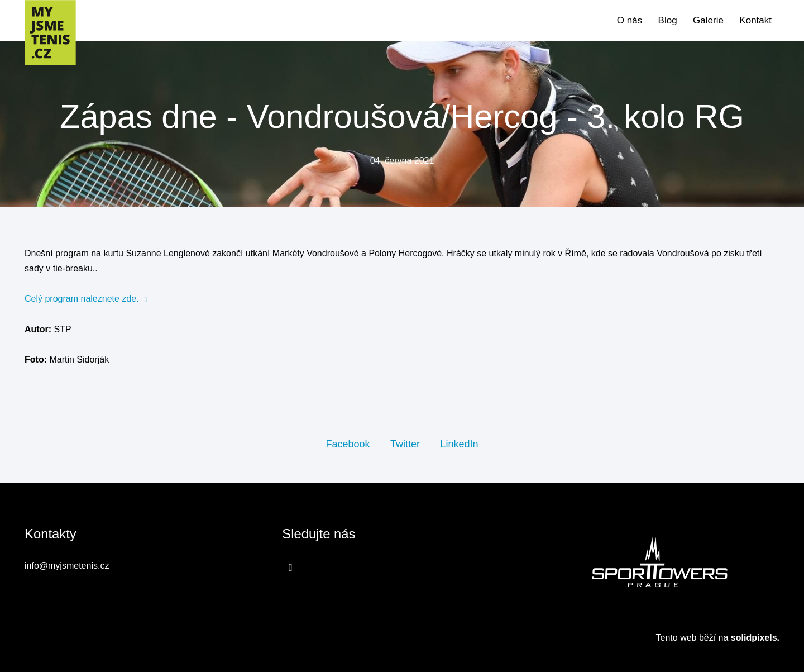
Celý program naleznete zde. (82, 299)
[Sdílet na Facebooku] (348, 444)
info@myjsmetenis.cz (67, 566)
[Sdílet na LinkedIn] (459, 444)
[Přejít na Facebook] (291, 568)
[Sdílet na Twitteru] (405, 444)
